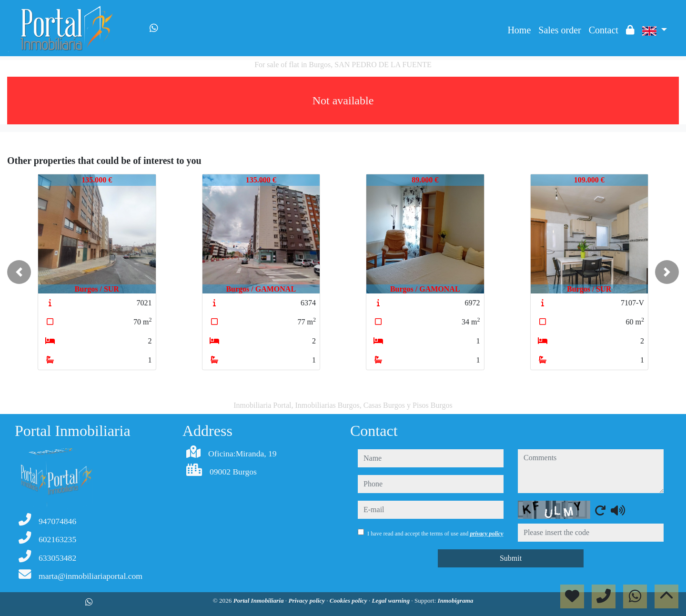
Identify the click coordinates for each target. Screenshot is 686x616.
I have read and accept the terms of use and (435, 534)
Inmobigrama (456, 601)
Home (519, 30)
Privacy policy (307, 601)
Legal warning (391, 601)
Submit (511, 558)
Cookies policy (349, 601)
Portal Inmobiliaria (259, 601)
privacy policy (486, 534)
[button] (19, 272)
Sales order (560, 30)
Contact (604, 30)
